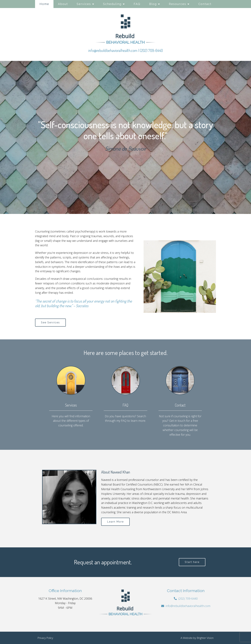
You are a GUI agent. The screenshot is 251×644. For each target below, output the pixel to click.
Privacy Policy (45, 638)
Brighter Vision (205, 638)
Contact (205, 4)
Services (84, 4)
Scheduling (112, 4)
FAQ (137, 4)
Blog (153, 4)
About (63, 4)
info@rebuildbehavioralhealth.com (113, 50)
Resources (178, 4)
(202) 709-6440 (151, 50)
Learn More (115, 522)
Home (44, 4)
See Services (50, 322)
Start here (192, 562)
